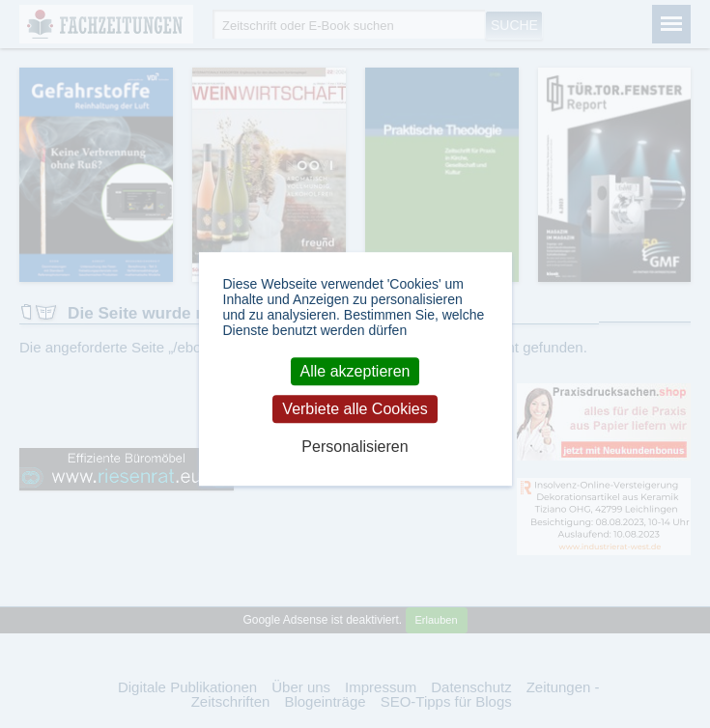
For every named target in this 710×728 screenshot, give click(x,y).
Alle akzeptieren (355, 371)
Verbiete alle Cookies (355, 409)
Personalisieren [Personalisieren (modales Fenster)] (355, 448)
